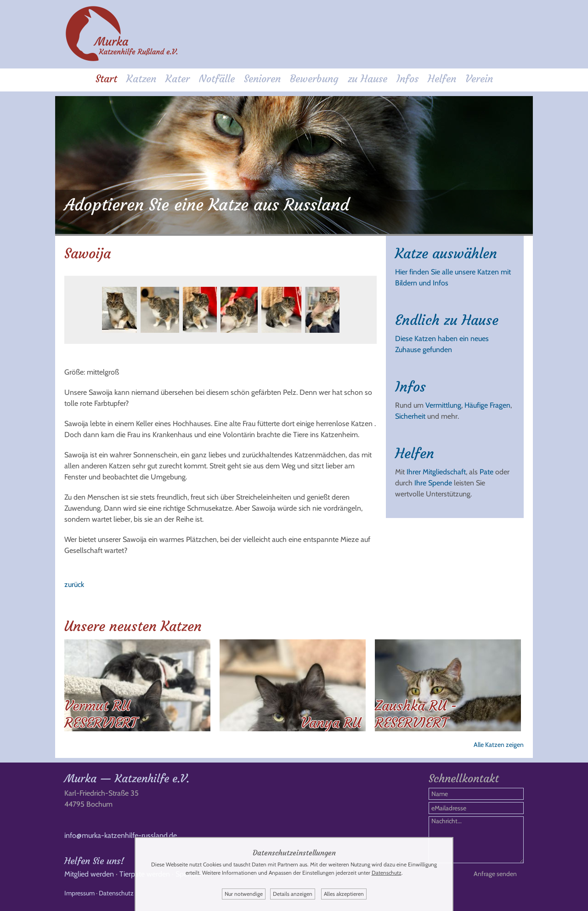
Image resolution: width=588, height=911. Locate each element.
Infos (407, 79)
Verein (479, 79)
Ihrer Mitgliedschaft (436, 472)
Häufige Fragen (487, 405)
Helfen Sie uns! (94, 861)
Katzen (141, 79)
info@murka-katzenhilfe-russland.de (121, 835)
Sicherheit (410, 416)
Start (106, 79)
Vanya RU (331, 723)
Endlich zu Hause (447, 320)
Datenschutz (116, 893)
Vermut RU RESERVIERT (101, 714)
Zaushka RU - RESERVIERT (416, 714)
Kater (178, 79)
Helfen (442, 79)
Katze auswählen (446, 253)
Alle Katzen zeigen (499, 745)
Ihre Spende (433, 483)
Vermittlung (443, 405)
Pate (486, 472)
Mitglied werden (89, 874)
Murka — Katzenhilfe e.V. (127, 779)
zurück (74, 584)
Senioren (262, 79)
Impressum (79, 893)
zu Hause (367, 79)
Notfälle (217, 79)
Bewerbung (314, 79)
